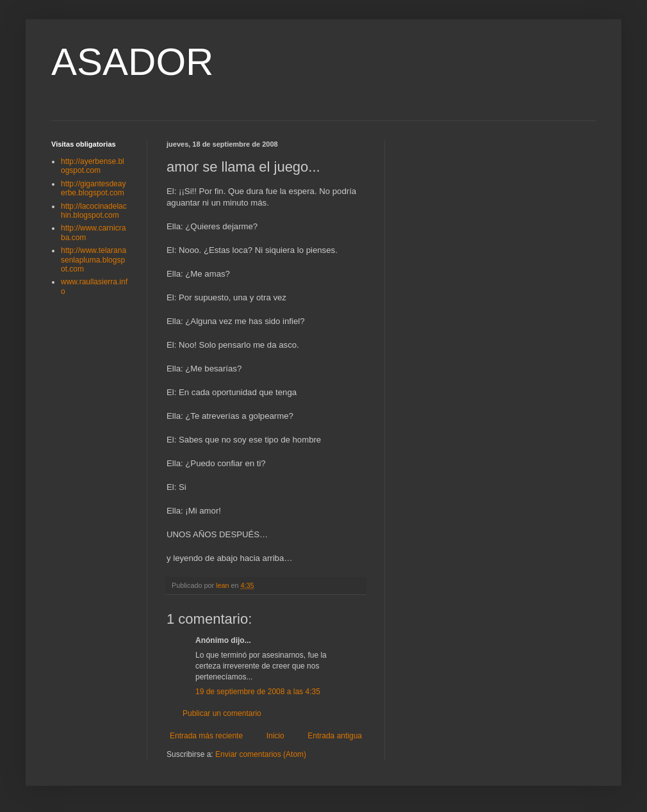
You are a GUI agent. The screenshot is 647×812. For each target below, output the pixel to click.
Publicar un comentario (222, 713)
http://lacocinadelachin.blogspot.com (94, 211)
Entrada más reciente (206, 736)
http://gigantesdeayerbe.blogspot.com (93, 188)
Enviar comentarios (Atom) (261, 754)
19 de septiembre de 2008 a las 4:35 (258, 692)
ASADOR (132, 62)
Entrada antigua (335, 736)
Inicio (275, 736)
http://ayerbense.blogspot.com (93, 166)
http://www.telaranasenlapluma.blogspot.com (94, 260)
